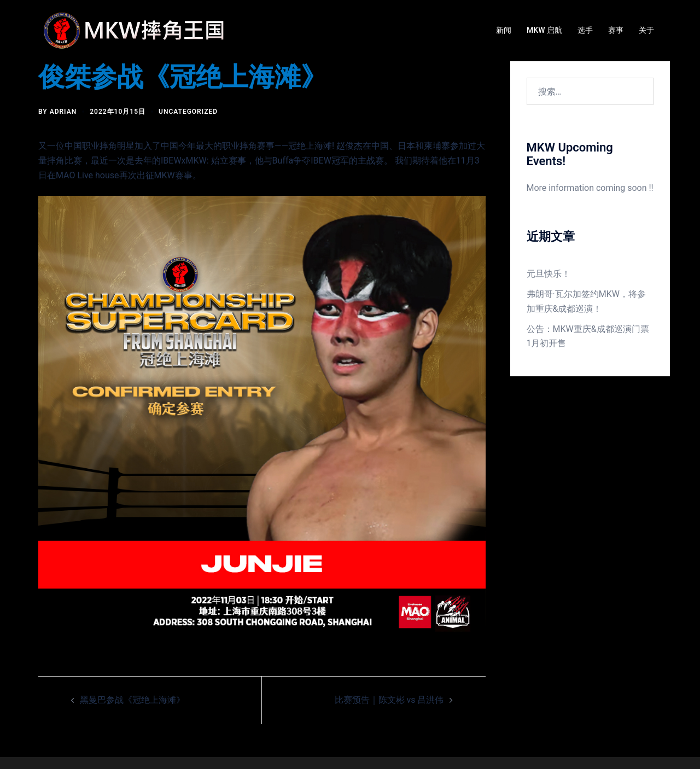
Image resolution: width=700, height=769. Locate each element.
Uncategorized (188, 112)
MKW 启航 (544, 30)
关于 (646, 30)
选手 (585, 30)
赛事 (616, 30)
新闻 (504, 30)
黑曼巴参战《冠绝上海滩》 (132, 700)
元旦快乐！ (549, 274)
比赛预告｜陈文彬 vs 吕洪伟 (389, 700)
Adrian (63, 112)
